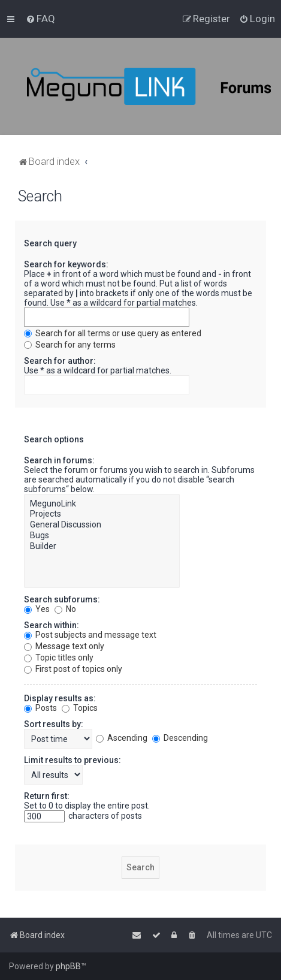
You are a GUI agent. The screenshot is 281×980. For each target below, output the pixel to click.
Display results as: (60, 698)
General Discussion (102, 525)
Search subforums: (62, 599)
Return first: (47, 796)
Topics (80, 708)
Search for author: (60, 361)
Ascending (122, 738)
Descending (180, 738)
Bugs (102, 536)
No (65, 609)
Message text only (64, 646)
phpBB (68, 966)
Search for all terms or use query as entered (113, 333)
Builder (102, 547)
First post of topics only (73, 669)
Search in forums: (59, 460)
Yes (37, 609)
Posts (40, 708)
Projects (102, 514)
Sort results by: (54, 724)
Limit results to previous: (72, 760)
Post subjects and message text (90, 635)
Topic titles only (59, 658)
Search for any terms (70, 345)
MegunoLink (102, 504)
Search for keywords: (66, 264)
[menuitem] (40, 19)
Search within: (52, 625)
